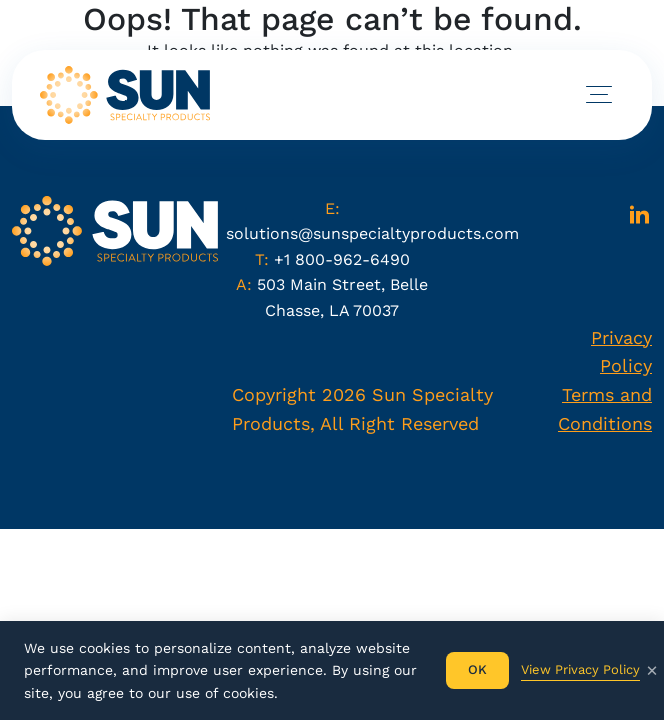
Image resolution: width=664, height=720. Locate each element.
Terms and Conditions (605, 409)
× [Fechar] (652, 670)
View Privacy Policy (580, 669)
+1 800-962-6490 (342, 259)
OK (477, 669)
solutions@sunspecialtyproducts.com (372, 233)
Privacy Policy (621, 352)
